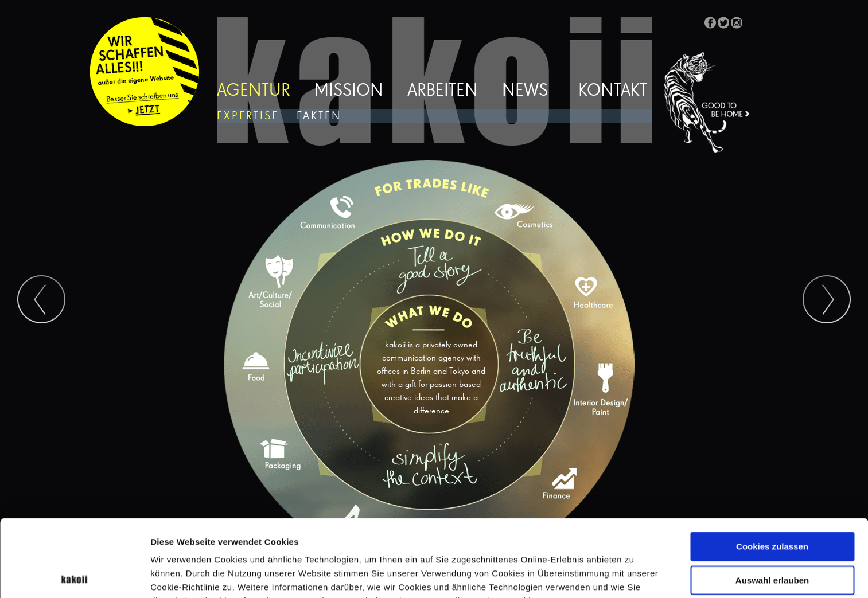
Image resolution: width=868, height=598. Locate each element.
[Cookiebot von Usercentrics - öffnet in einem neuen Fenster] (74, 576)
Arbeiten (443, 91)
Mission (349, 91)
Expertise (248, 116)
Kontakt (613, 91)
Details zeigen (610, 575)
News (525, 91)
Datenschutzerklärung (232, 538)
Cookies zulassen (772, 469)
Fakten (319, 116)
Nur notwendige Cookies (772, 536)
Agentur (254, 91)
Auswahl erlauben (772, 503)
